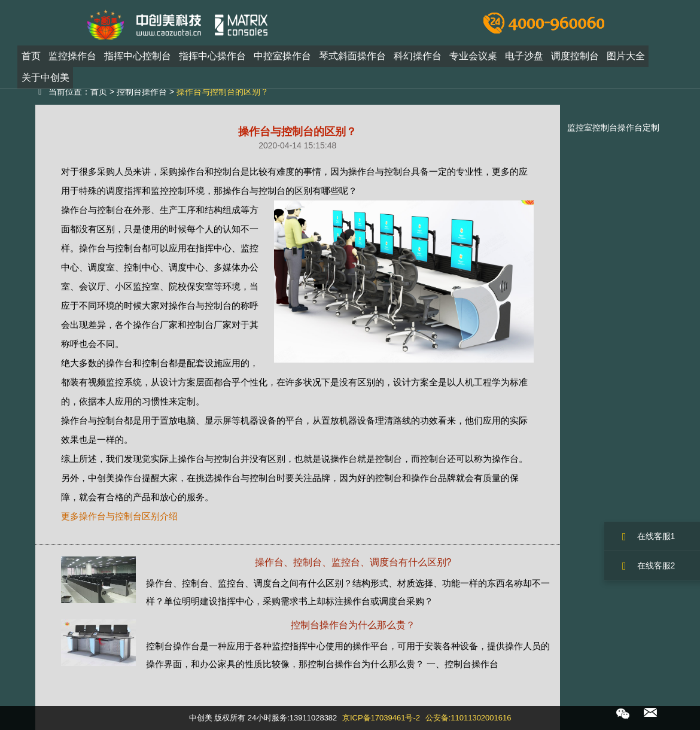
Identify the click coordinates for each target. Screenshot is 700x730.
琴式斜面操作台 (352, 56)
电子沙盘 (524, 56)
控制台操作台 (142, 92)
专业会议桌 (473, 56)
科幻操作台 (418, 56)
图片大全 (626, 56)
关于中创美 (45, 77)
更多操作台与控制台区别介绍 (119, 516)
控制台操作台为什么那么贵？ (353, 625)
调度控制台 (575, 56)
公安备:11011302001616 (468, 718)
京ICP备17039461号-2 (381, 718)
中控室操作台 (282, 56)
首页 (31, 56)
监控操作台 (72, 56)
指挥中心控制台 (138, 56)
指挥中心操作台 (212, 56)
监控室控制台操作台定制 (613, 127)
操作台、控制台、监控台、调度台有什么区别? (353, 562)
